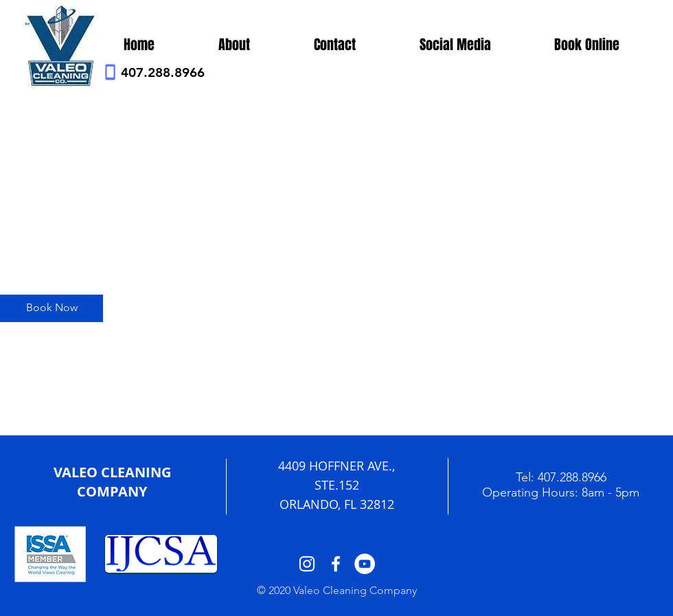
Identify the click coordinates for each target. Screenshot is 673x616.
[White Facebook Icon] (336, 564)
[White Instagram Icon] (307, 564)
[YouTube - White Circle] (365, 564)
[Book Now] (52, 308)
